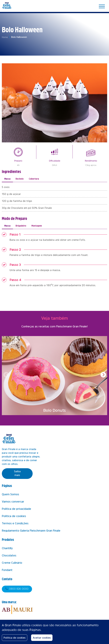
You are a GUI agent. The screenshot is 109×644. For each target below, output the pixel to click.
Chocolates (9, 556)
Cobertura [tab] (34, 179)
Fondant (7, 570)
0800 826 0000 (19, 589)
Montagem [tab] (37, 226)
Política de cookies (14, 516)
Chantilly (7, 548)
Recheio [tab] (20, 179)
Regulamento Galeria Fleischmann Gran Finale (31, 531)
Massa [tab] (7, 179)
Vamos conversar (13, 502)
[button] (103, 375)
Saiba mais (17, 473)
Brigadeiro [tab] (21, 226)
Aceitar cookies (42, 638)
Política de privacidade (16, 509)
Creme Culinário (12, 563)
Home (5, 37)
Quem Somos (10, 494)
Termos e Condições (15, 523)
